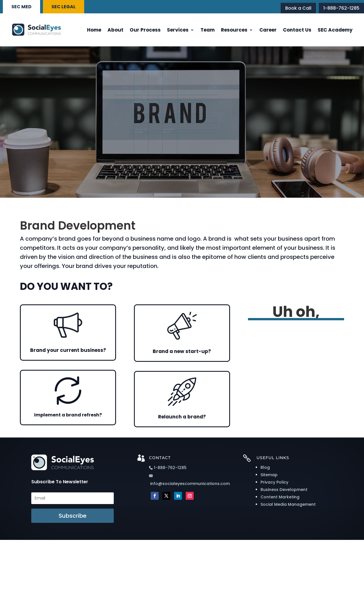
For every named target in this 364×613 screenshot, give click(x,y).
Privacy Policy (274, 482)
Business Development (284, 490)
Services (178, 30)
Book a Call (298, 8)
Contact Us (297, 30)
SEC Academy (335, 30)
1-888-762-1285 (341, 8)
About (115, 30)
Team (208, 30)
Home (94, 30)
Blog (265, 467)
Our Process (145, 30)
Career (268, 30)
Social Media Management (288, 504)
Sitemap (269, 475)
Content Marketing (280, 497)
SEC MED (21, 7)
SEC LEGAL (64, 7)
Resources (234, 30)
